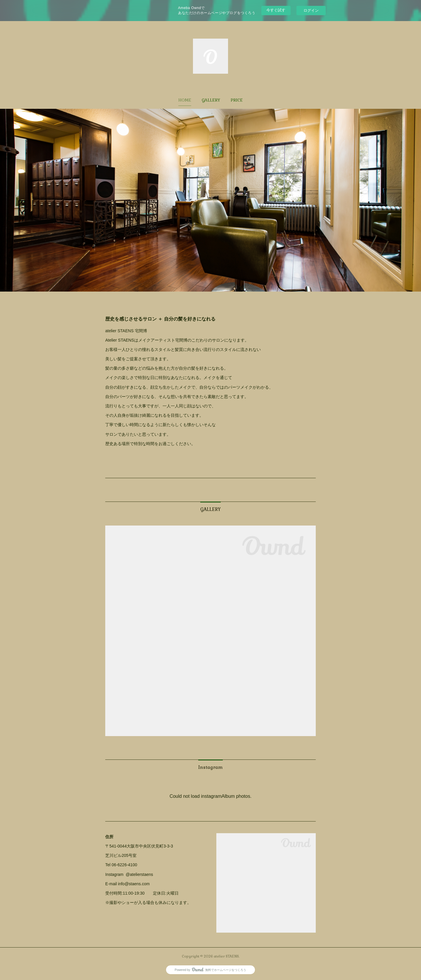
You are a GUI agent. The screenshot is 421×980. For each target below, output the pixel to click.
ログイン (311, 10)
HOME (185, 100)
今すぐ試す (276, 10)
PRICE (237, 100)
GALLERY (211, 100)
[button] (185, 100)
